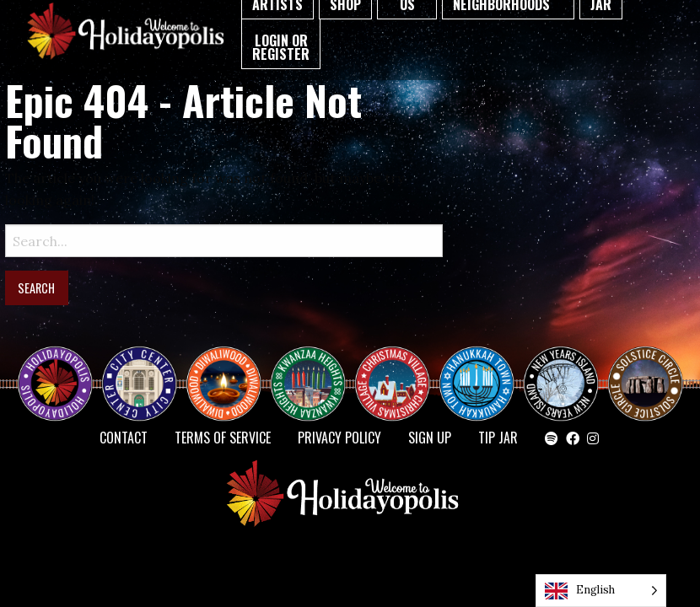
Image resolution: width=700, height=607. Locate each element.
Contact (124, 438)
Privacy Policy (339, 438)
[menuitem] (281, 44)
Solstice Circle (646, 368)
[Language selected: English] (601, 591)
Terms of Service (223, 438)
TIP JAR (498, 438)
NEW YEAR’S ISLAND (562, 375)
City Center (137, 368)
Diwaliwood (230, 362)
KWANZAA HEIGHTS (315, 368)
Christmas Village (399, 368)
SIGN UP (430, 438)
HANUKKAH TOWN (483, 368)
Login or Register (281, 47)
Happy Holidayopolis (62, 368)
